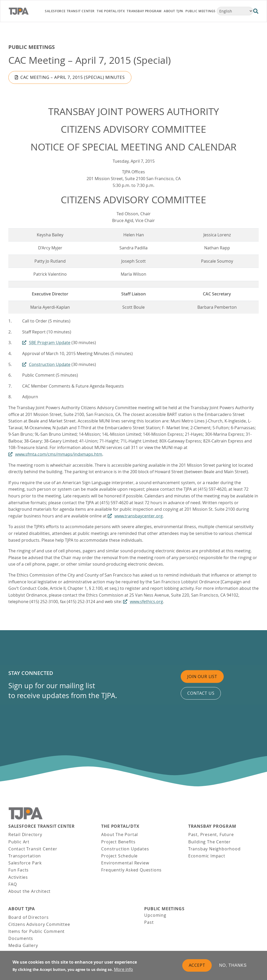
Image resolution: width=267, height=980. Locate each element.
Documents (21, 938)
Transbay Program (212, 826)
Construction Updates (125, 849)
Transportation (25, 856)
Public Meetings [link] (201, 11)
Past (149, 922)
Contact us (201, 693)
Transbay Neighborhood (214, 849)
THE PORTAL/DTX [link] (111, 11)
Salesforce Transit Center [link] (70, 11)
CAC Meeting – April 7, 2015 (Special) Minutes (73, 77)
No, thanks (233, 966)
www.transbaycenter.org (139, 516)
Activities (18, 877)
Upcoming (155, 915)
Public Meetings (32, 47)
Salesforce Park (25, 863)
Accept (197, 965)
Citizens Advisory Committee (39, 924)
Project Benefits (118, 842)
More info (123, 970)
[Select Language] (235, 11)
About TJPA (22, 909)
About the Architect (29, 891)
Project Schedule (119, 856)
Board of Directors (28, 917)
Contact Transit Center (33, 849)
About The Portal (120, 834)
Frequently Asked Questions (131, 870)
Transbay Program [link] (144, 11)
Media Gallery (23, 945)
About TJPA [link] (174, 11)
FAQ (13, 884)
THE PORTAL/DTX (120, 826)
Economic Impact (207, 856)
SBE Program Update (50, 343)
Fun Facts (19, 870)
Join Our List (202, 676)
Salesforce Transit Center (42, 826)
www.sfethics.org (146, 602)
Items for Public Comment (37, 931)
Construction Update (50, 364)
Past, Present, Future (211, 834)
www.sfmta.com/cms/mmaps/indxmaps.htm (59, 454)
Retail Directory (25, 834)
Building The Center (210, 842)
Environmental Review (125, 863)
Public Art (19, 842)
